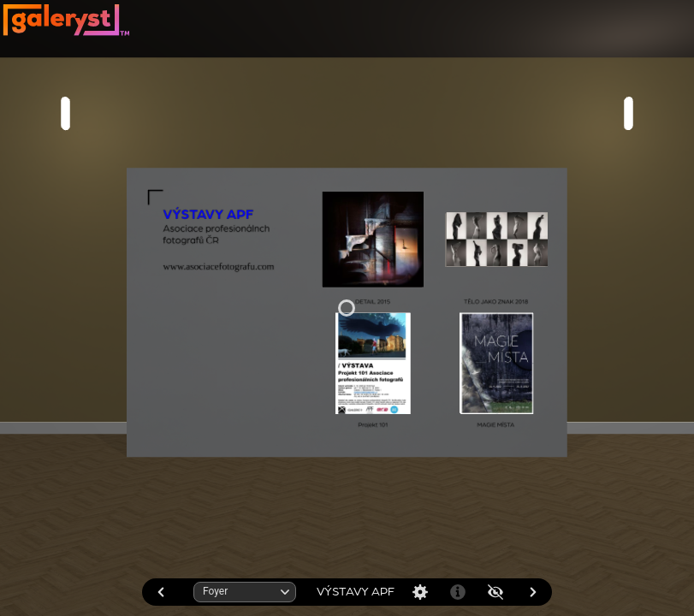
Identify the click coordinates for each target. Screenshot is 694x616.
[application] (347, 308)
